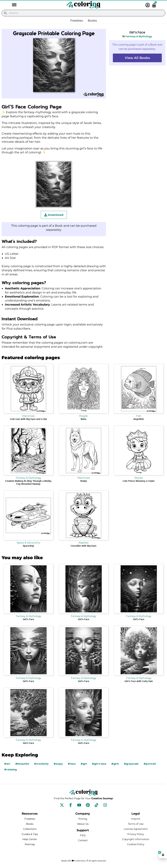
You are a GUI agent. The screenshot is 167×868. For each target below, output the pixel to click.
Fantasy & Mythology (139, 36)
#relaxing (10, 770)
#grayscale (132, 764)
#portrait (150, 764)
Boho (83, 419)
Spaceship (28, 546)
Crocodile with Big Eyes (83, 546)
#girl (84, 764)
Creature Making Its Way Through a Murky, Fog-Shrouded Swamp (28, 482)
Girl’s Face (28, 619)
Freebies (77, 21)
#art (7, 764)
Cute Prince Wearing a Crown (139, 481)
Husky (84, 481)
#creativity (41, 764)
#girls (116, 764)
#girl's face (99, 764)
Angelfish (139, 419)
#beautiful (22, 764)
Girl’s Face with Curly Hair (139, 681)
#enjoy (58, 764)
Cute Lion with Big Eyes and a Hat (28, 419)
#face (72, 764)
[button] (13, 5)
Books (92, 21)
